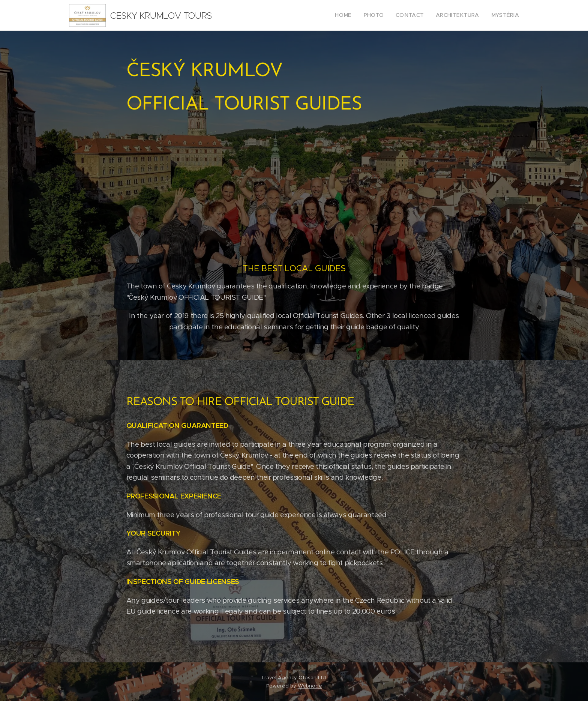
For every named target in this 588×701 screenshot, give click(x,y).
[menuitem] (356, 15)
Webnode (310, 686)
